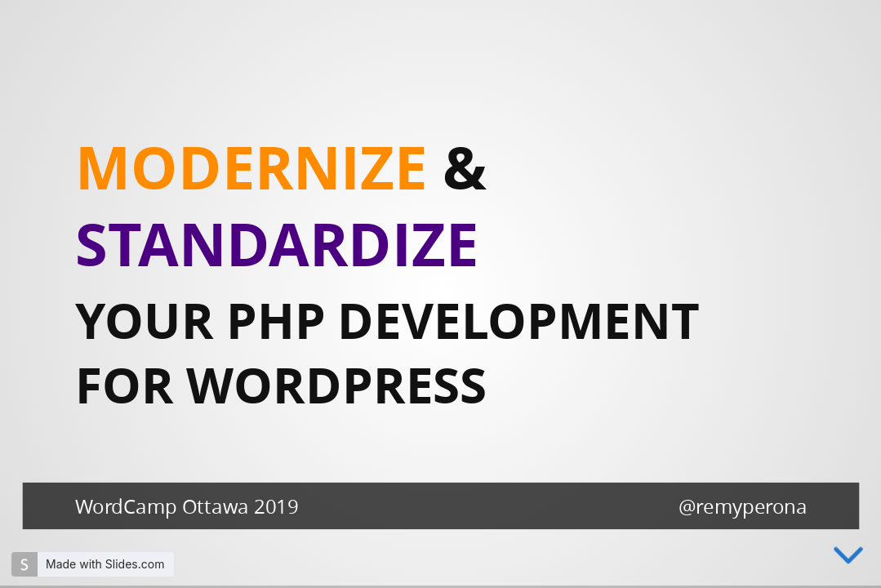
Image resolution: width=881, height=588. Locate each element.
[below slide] (848, 565)
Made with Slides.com (105, 564)
